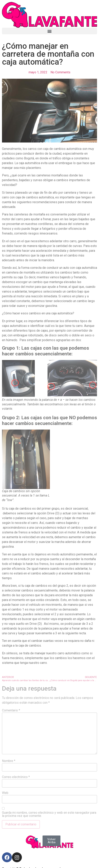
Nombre (9, 761)
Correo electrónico (16, 777)
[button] (49, 31)
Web (5, 793)
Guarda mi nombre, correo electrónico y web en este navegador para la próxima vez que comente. (49, 814)
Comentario (11, 710)
